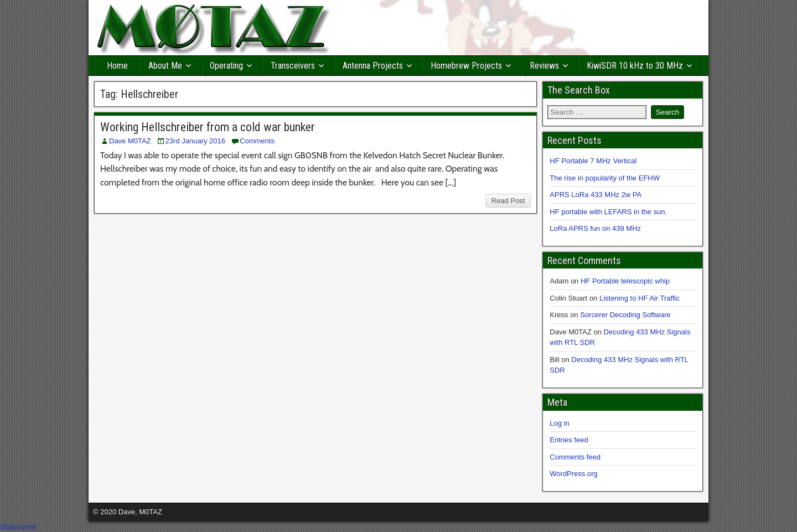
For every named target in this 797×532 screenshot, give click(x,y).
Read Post (508, 201)
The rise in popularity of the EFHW (605, 178)
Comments (257, 141)
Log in (559, 423)
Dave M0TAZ (130, 141)
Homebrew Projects (466, 66)
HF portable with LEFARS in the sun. (608, 212)
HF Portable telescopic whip (625, 281)
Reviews (544, 66)
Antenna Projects (373, 66)
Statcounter (19, 527)
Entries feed (569, 440)
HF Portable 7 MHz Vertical (593, 161)
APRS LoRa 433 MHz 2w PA (596, 195)
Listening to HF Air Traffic (640, 298)
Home (117, 66)
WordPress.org (573, 474)
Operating (226, 66)
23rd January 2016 (195, 141)
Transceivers (293, 66)
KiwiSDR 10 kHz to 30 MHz (635, 66)
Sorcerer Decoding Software (625, 315)
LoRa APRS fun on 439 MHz (595, 228)
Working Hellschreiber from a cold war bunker (208, 127)
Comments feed (575, 457)
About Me (165, 66)
